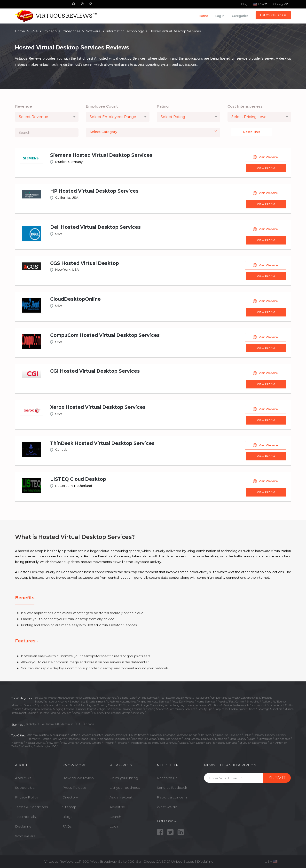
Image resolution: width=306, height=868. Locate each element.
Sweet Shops (247, 708)
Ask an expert (121, 797)
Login (114, 826)
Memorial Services (23, 704)
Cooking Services (60, 712)
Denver (258, 734)
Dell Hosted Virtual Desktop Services (95, 227)
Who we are (25, 835)
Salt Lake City (169, 742)
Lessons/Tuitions (210, 704)
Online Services (148, 697)
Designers (247, 697)
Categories (240, 16)
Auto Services (161, 701)
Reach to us (167, 777)
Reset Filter (252, 132)
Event (281, 701)
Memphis (221, 738)
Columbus (220, 734)
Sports (271, 704)
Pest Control (237, 701)
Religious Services (108, 708)
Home (204, 16)
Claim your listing (124, 777)
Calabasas (155, 734)
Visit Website (265, 157)
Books (233, 708)
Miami (252, 738)
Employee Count (102, 106)
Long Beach (191, 738)
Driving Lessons (132, 708)
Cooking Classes (107, 704)
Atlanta (32, 734)
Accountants (82, 712)
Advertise (117, 806)
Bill (258, 697)
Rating (163, 106)
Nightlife (144, 701)
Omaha (97, 742)
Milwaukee (265, 738)
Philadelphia (138, 742)
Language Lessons (185, 704)
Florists (43, 712)
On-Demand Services (225, 697)
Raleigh (153, 742)
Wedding (142, 704)
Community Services (182, 708)
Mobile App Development (64, 697)
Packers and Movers (118, 712)
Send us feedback (172, 787)
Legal (179, 697)
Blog (244, 4)
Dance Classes (85, 708)
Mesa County (238, 738)
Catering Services (155, 708)
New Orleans (69, 742)
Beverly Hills (124, 734)
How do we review (78, 777)
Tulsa (15, 746)
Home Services (206, 701)
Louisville (207, 738)
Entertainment (96, 701)
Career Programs (160, 704)
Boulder (109, 734)
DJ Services (126, 704)
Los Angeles (174, 738)
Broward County (91, 734)
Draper (269, 734)
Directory (70, 797)
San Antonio (278, 742)
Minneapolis (282, 738)
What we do (167, 806)
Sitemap (69, 806)
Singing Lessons (64, 708)
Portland (122, 742)
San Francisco (215, 742)
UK (57, 723)
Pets (174, 701)
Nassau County (35, 742)
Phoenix (109, 742)
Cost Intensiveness (245, 106)
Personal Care (127, 697)
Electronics (77, 701)
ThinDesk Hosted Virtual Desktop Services (102, 443)
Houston (73, 738)
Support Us (25, 787)
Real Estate (167, 697)
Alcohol (63, 701)
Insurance (258, 704)
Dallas (247, 734)
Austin (43, 734)
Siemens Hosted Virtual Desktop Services (101, 155)
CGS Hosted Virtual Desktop (85, 263)
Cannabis (89, 697)
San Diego (197, 742)
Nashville (17, 742)
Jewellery (138, 712)
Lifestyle (113, 701)
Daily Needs (187, 701)
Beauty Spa (205, 708)
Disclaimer (24, 826)
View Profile (265, 168)
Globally (31, 723)
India (50, 723)
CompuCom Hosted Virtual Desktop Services (105, 335)
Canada (89, 723)
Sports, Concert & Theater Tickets (58, 704)
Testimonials (25, 816)
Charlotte (205, 734)
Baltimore (140, 734)
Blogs (67, 816)
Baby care (221, 708)
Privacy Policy (27, 797)
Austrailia (68, 723)
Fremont (33, 738)
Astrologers (88, 704)
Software (40, 697)
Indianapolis (105, 738)
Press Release (74, 787)
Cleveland (235, 734)
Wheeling (27, 746)
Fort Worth (59, 738)
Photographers (107, 697)
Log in (220, 16)
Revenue (24, 106)
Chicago (281, 4)
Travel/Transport (45, 701)
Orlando (85, 742)
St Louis (244, 742)
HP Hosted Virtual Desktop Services (94, 191)
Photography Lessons (37, 708)
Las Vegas (150, 738)
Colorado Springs (186, 734)
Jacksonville (122, 738)
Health (267, 697)
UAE (79, 723)
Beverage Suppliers (270, 708)
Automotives (128, 701)
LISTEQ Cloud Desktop (78, 478)
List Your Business (273, 15)
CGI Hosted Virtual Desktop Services (95, 371)
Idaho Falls (88, 738)
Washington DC (46, 746)
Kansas (137, 738)
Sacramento (259, 742)
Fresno (45, 738)
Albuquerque (59, 734)
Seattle (184, 742)
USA (41, 723)
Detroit (280, 734)
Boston (74, 734)
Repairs (222, 701)
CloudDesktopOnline (75, 299)
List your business (125, 787)
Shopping (253, 701)
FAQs (67, 826)
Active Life (268, 701)
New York (53, 742)
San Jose (232, 742)
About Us (23, 777)
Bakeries (98, 712)
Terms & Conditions (31, 806)
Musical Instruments (236, 704)
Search (115, 816)
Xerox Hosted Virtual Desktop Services (98, 407)
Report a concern (172, 797)
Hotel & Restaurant (197, 697)
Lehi (161, 738)
